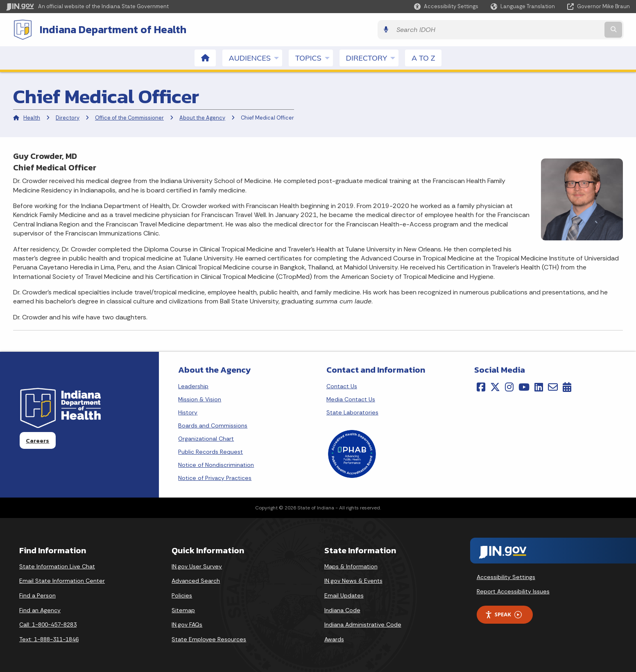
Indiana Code (342, 609)
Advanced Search (196, 580)
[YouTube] (524, 386)
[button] (446, 6)
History (188, 412)
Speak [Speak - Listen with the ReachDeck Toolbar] (503, 614)
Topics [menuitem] (314, 57)
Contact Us (342, 385)
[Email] (553, 386)
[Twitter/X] (495, 386)
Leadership (193, 385)
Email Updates (344, 595)
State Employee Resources (209, 638)
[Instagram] (509, 386)
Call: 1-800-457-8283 (48, 624)
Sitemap (183, 609)
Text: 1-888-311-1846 (49, 638)
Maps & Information (351, 566)
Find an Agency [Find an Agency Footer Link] (40, 609)
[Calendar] (567, 386)
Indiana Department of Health (106, 29)
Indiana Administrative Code (363, 624)
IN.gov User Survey (197, 566)
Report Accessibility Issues (513, 591)
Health (32, 117)
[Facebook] (481, 386)
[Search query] (553, 29)
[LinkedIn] (539, 386)
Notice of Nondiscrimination (216, 464)
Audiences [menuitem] (256, 57)
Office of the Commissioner (129, 117)
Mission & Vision (200, 398)
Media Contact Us (351, 398)
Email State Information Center (62, 580)
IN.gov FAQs (187, 624)
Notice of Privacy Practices (215, 477)
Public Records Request (210, 451)
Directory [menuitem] (372, 57)
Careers (37, 440)
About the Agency (202, 117)
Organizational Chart (206, 438)
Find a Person (37, 595)
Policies (182, 595)
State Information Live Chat (57, 566)
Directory (68, 117)
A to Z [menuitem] (423, 57)
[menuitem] (205, 57)
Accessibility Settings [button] (506, 576)
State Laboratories (352, 412)
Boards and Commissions (213, 425)
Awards (334, 638)
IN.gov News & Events (353, 580)
